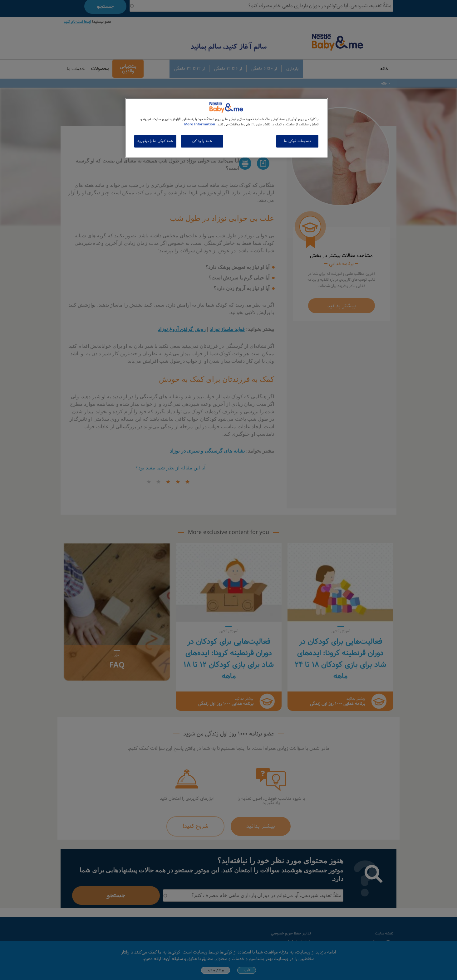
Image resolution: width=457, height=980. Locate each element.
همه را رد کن (202, 141)
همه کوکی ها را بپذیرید (155, 141)
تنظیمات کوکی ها (297, 141)
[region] (226, 128)
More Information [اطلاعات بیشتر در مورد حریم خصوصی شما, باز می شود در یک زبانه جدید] (200, 124)
